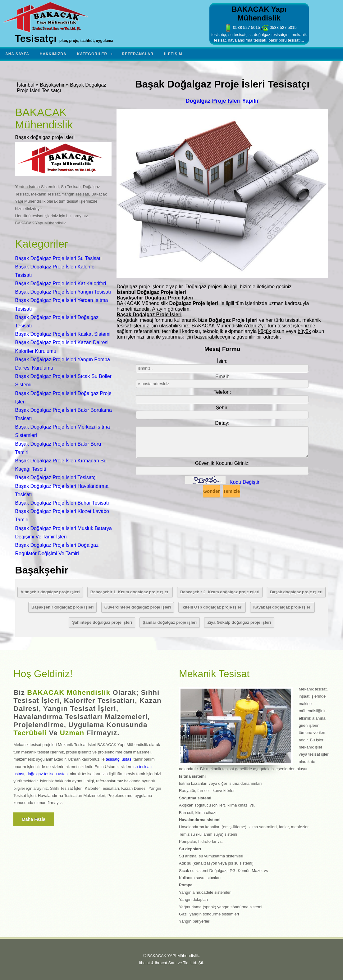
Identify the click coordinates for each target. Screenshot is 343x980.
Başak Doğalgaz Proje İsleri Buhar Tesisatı (62, 503)
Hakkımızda (53, 54)
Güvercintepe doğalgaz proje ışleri (138, 607)
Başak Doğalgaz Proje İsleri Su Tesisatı (59, 258)
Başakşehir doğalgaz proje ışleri (62, 607)
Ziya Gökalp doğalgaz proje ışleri (239, 622)
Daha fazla (34, 819)
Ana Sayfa (17, 54)
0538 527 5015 (242, 27)
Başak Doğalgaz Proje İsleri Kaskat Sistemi (63, 334)
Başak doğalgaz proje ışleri (296, 592)
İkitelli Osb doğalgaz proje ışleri (212, 607)
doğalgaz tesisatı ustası (48, 774)
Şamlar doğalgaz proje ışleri (170, 622)
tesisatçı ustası (119, 759)
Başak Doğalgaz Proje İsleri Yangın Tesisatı (63, 292)
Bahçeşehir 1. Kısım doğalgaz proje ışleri (130, 592)
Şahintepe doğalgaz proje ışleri (102, 622)
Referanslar (138, 54)
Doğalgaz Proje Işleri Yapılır (222, 101)
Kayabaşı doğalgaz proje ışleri (282, 607)
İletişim (173, 54)
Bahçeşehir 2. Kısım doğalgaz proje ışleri (220, 592)
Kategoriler (92, 54)
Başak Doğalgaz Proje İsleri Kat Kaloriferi (61, 283)
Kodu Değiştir (245, 482)
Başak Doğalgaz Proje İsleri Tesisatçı (56, 477)
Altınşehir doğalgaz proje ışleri (50, 592)
